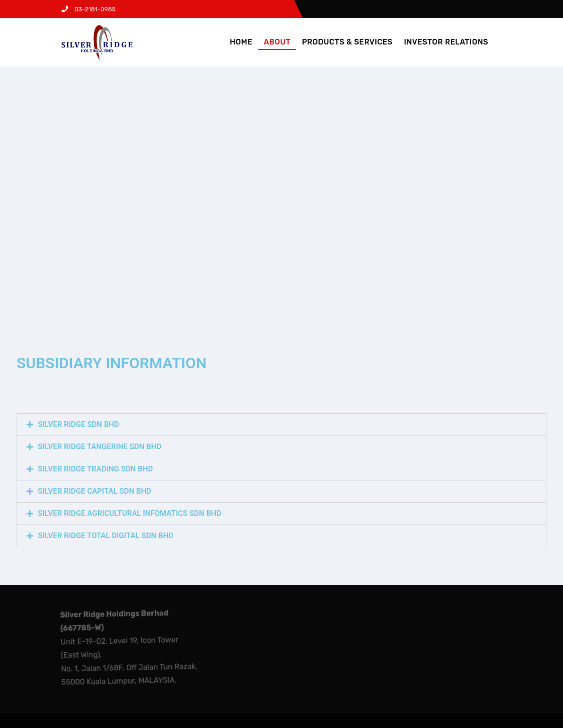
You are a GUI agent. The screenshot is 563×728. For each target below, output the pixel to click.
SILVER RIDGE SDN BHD (79, 424)
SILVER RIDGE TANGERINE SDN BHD (100, 447)
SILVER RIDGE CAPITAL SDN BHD (95, 491)
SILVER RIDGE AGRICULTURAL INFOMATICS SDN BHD (130, 513)
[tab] (281, 425)
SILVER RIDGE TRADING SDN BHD (95, 469)
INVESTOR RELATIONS (446, 42)
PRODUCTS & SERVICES (347, 42)
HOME (241, 42)
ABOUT (277, 42)
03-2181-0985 (88, 9)
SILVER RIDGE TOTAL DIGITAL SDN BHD (106, 536)
